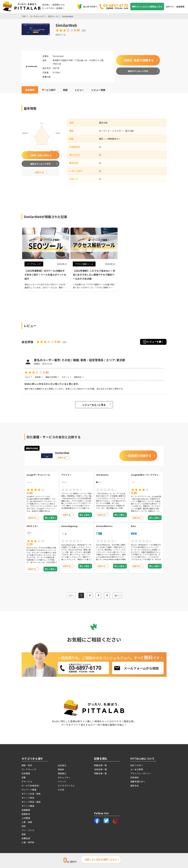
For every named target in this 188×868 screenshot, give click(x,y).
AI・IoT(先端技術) (31, 786)
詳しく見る (50, 518)
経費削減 (26, 838)
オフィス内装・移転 (31, 794)
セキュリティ (64, 777)
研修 (24, 826)
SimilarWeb (68, 16)
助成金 (61, 769)
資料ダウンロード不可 (138, 71)
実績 (65, 90)
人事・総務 (27, 822)
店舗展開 (26, 810)
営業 (24, 777)
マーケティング (37, 16)
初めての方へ (137, 765)
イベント (62, 782)
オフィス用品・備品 (31, 802)
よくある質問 (137, 769)
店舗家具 (26, 814)
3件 (84, 30)
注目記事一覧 (100, 769)
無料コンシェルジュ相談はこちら (147, 7)
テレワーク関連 (29, 790)
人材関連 (26, 818)
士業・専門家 (28, 842)
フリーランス (28, 830)
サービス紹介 (49, 90)
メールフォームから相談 (141, 668)
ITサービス (27, 782)
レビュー (79, 90)
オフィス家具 (28, 798)
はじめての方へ (90, 7)
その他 (61, 790)
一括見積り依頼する (138, 456)
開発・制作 (27, 765)
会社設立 (62, 765)
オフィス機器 (28, 806)
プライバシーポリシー (141, 773)
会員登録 (180, 7)
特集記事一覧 (100, 773)
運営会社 (135, 786)
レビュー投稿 (98, 90)
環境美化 (62, 773)
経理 (24, 834)
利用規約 (135, 777)
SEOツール (53, 16)
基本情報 (30, 90)
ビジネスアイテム (66, 786)
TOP (24, 16)
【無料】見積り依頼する (138, 60)
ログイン (170, 7)
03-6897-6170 (116, 6)
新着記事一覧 (100, 765)
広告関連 (26, 773)
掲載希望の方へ (138, 782)
